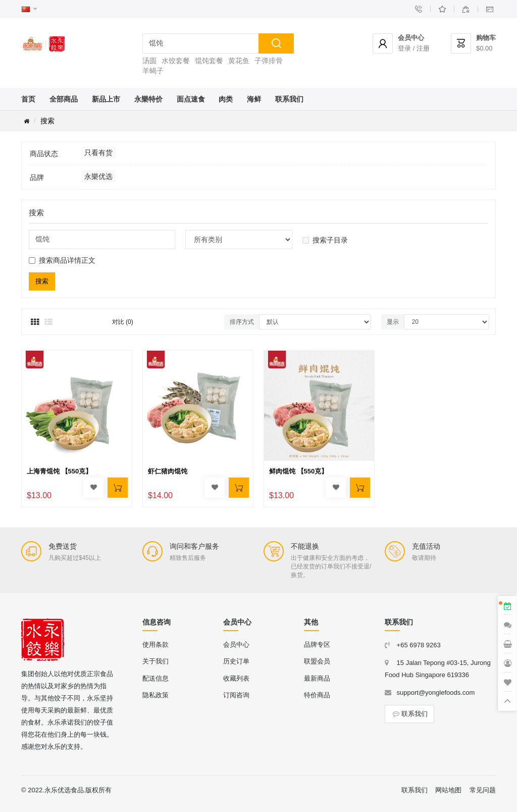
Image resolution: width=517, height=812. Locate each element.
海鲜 (254, 99)
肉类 (226, 99)
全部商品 (64, 99)
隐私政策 (156, 695)
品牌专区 (317, 644)
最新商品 (317, 678)
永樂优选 (98, 176)
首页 (28, 99)
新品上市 (106, 99)
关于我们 (156, 661)
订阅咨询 (236, 695)
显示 (393, 322)
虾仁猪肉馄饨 (168, 471)
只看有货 (98, 153)
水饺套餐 (176, 61)
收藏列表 (236, 678)
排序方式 (242, 322)
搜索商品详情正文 (62, 260)
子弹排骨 (269, 61)
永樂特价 (148, 99)
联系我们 (289, 99)
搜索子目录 (325, 240)
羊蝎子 (153, 71)
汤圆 (149, 61)
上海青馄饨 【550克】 (59, 471)
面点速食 (191, 99)
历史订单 (236, 661)
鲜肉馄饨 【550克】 (298, 471)
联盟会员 (317, 661)
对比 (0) (123, 322)
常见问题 (483, 790)
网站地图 (448, 790)
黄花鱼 (239, 61)
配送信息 (156, 678)
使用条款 (156, 644)
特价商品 (317, 695)
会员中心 (236, 644)
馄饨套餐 (209, 61)
